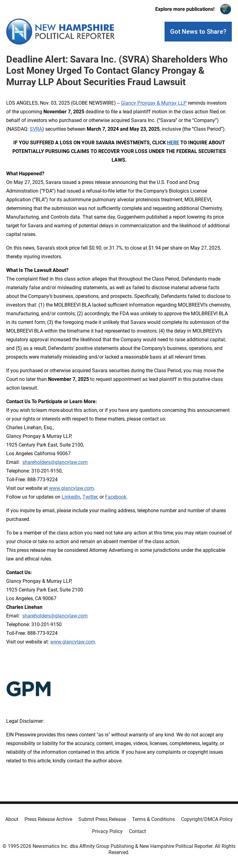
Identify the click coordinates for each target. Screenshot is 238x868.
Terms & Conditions (153, 819)
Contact (137, 831)
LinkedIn (71, 497)
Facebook (116, 497)
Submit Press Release (102, 819)
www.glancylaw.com (71, 488)
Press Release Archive (48, 819)
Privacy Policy (107, 831)
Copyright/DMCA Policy (207, 819)
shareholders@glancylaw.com (55, 462)
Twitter (90, 497)
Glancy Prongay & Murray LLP (154, 103)
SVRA (36, 129)
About (12, 819)
